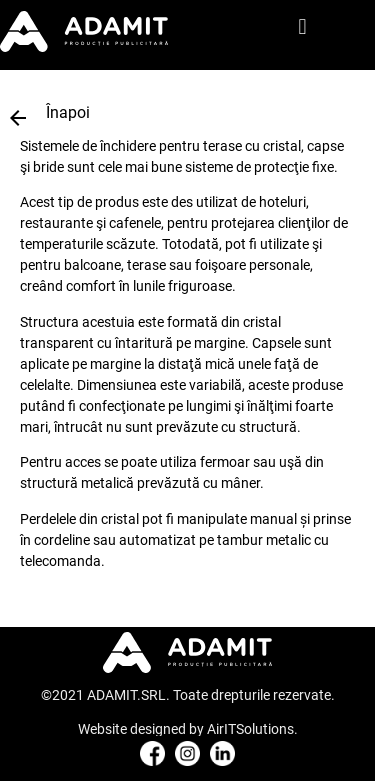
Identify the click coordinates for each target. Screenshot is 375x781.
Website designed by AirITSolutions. (188, 729)
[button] (302, 27)
